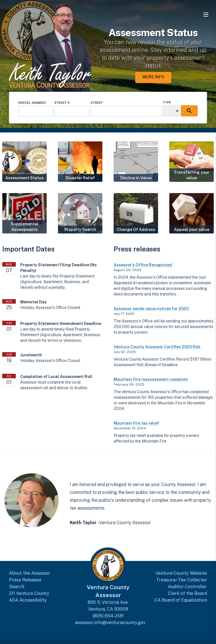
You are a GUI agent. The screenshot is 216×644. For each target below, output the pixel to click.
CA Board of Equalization (181, 600)
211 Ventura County (29, 593)
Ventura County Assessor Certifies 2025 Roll (157, 347)
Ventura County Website (181, 573)
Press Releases (25, 580)
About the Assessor (30, 573)
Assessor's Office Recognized (143, 265)
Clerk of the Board (187, 593)
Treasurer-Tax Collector (182, 580)
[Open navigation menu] (206, 15)
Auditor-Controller (187, 587)
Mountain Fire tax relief (136, 423)
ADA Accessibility (28, 600)
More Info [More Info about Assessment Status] (153, 77)
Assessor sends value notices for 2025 (151, 309)
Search (17, 587)
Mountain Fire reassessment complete (151, 379)
